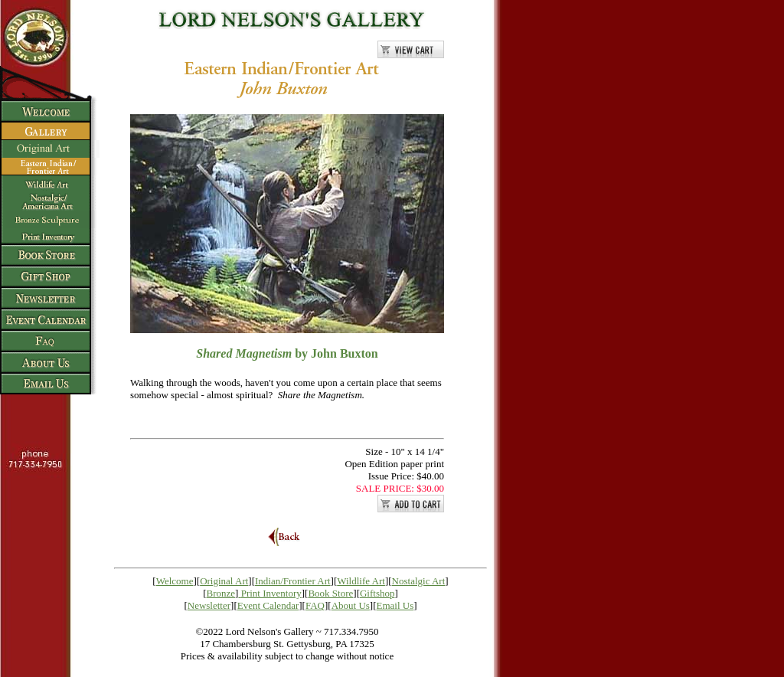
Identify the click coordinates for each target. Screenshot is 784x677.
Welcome (175, 581)
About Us (351, 605)
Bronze (221, 593)
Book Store (330, 593)
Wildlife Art (361, 581)
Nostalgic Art (419, 581)
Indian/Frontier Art (293, 581)
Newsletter (209, 605)
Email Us (395, 605)
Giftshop (377, 593)
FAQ (315, 605)
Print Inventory (271, 593)
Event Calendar (268, 605)
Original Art (224, 581)
